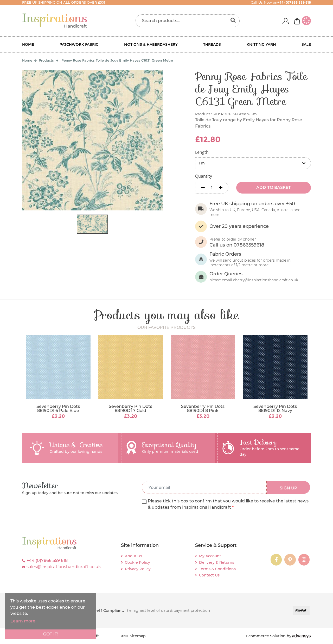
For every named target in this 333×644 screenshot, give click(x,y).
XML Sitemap (133, 636)
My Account (210, 556)
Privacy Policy (138, 569)
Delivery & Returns (217, 562)
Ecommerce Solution (266, 636)
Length (202, 152)
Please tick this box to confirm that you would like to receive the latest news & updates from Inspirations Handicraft (228, 504)
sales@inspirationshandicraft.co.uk (64, 567)
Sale (306, 44)
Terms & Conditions (217, 569)
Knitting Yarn (261, 44)
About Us (133, 556)
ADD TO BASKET (274, 187)
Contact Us (209, 575)
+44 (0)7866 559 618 (47, 560)
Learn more (23, 621)
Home (28, 44)
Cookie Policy (137, 562)
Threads (212, 44)
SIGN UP (288, 488)
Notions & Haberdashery (151, 44)
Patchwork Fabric (79, 44)
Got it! (51, 634)
